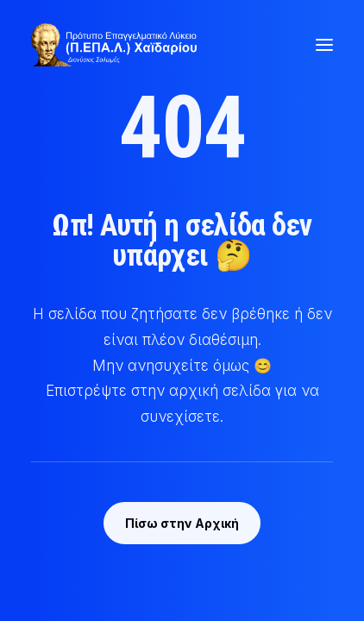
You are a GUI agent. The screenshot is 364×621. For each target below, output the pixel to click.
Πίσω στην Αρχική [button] (182, 523)
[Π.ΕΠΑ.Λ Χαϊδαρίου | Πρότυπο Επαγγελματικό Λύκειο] (114, 45)
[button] (324, 45)
